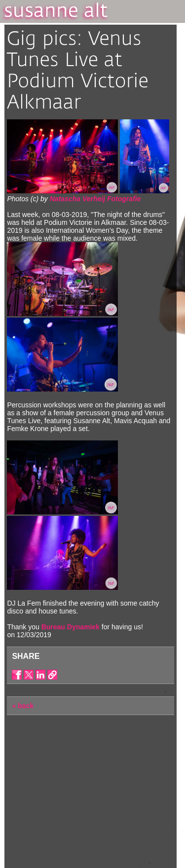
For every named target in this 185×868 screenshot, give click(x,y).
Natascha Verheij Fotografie (95, 199)
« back (23, 706)
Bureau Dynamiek (71, 627)
